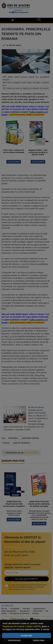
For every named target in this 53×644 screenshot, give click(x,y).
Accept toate (27, 635)
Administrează (14, 640)
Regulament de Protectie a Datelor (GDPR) (21, 626)
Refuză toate (39, 640)
